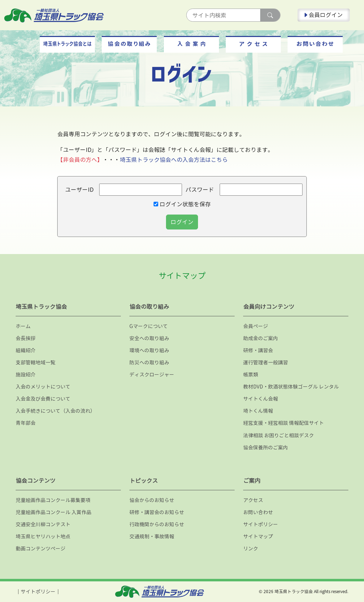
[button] (67, 44)
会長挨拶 (26, 338)
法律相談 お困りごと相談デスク (279, 435)
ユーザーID (79, 190)
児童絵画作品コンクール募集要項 (53, 500)
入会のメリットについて (43, 387)
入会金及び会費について (43, 399)
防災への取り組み (149, 362)
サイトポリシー (261, 524)
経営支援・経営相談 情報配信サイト (283, 423)
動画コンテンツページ (41, 548)
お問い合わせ (258, 512)
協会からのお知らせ (152, 500)
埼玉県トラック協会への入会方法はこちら (174, 160)
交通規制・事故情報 (152, 536)
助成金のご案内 (261, 338)
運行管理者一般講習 (266, 362)
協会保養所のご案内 (266, 447)
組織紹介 (26, 350)
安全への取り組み (149, 338)
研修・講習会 (258, 350)
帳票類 (251, 374)
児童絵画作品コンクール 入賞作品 (53, 512)
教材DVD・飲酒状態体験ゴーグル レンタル (291, 387)
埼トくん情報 (258, 411)
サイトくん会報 (261, 399)
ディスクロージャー (152, 374)
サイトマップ (258, 536)
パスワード (200, 190)
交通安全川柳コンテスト (43, 524)
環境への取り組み (149, 350)
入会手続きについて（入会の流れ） (55, 411)
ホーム (23, 326)
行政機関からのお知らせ (157, 524)
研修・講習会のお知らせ (157, 512)
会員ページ (256, 326)
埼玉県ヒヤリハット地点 (43, 536)
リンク (251, 548)
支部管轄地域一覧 (36, 362)
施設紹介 (26, 374)
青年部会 (26, 423)
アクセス (253, 500)
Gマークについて (149, 326)
